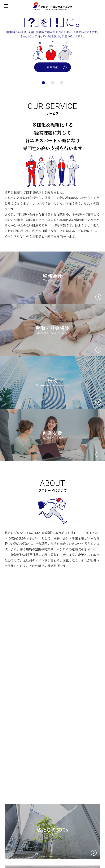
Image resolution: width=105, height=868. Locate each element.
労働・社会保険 (52, 328)
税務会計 (53, 276)
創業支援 (53, 433)
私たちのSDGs (52, 830)
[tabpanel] (52, 44)
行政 (52, 381)
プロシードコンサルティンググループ (52, 6)
